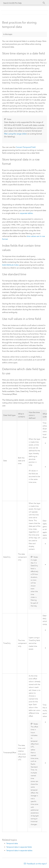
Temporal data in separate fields (19, 847)
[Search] (44, 3)
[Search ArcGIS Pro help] (22, 3)
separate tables (26, 213)
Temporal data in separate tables (19, 851)
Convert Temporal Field (26, 147)
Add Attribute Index (11, 265)
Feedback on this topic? (37, 864)
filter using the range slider (15, 134)
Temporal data (12, 843)
